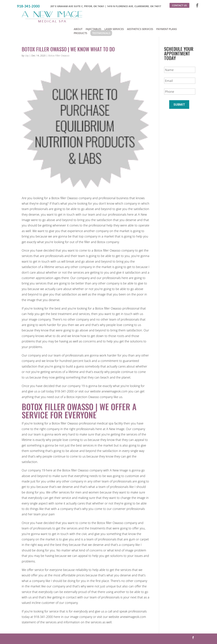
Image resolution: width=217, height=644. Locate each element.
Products (80, 19)
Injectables (93, 15)
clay (27, 42)
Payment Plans (167, 15)
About (78, 15)
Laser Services (114, 15)
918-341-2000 (28, 6)
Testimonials (101, 19)
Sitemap (148, 635)
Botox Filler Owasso (59, 42)
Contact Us (179, 5)
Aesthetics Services (140, 15)
